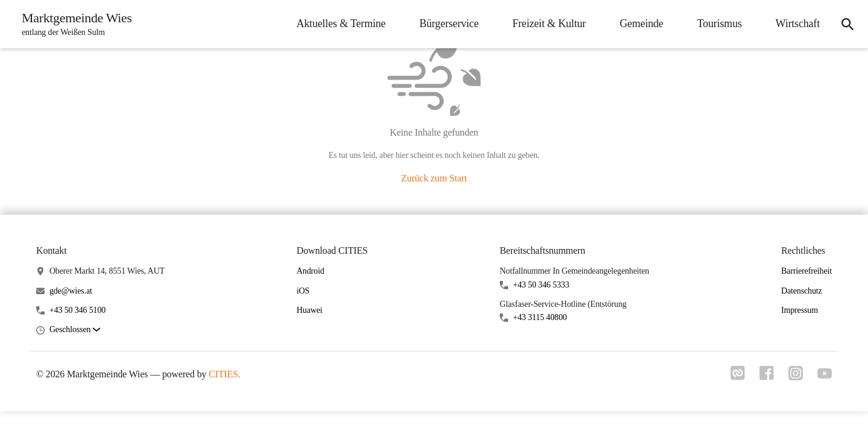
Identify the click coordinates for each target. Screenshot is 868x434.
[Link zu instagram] (796, 377)
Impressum (800, 310)
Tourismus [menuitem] (719, 24)
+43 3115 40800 (540, 317)
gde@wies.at (71, 291)
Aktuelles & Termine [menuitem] (341, 24)
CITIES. (225, 374)
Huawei (310, 310)
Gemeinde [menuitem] (642, 24)
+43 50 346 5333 (541, 285)
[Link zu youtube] (825, 375)
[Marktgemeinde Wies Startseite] (73, 24)
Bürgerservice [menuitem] (449, 24)
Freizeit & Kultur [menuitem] (549, 24)
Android (310, 271)
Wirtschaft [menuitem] (798, 24)
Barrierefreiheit (807, 271)
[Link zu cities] (738, 377)
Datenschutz (802, 291)
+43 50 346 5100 (77, 310)
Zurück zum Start (434, 178)
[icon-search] (848, 24)
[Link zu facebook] (767, 377)
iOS (303, 291)
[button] (75, 330)
